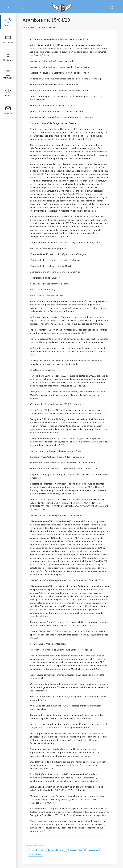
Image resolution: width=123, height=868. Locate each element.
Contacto (8, 110)
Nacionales (8, 39)
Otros (8, 92)
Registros (8, 57)
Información (8, 75)
